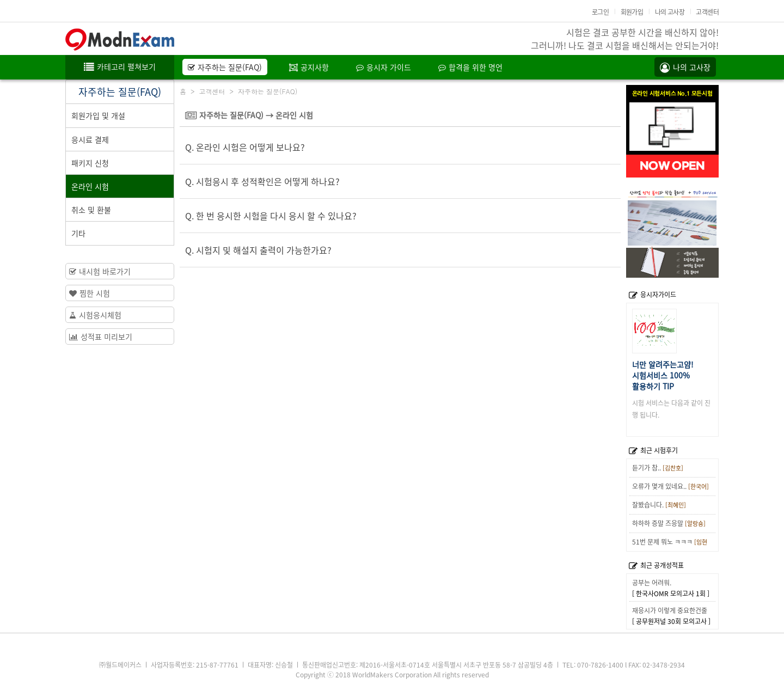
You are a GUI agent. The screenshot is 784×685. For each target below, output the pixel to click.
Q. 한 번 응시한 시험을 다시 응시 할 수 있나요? (271, 216)
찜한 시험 (90, 293)
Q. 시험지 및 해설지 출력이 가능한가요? (258, 250)
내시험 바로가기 (100, 271)
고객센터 (707, 12)
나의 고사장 (670, 12)
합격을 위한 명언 (470, 67)
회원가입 (632, 12)
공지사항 (309, 67)
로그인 (600, 12)
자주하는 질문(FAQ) (225, 67)
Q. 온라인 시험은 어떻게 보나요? (245, 147)
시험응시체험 (95, 315)
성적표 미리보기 (101, 337)
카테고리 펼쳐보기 (120, 66)
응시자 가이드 (384, 67)
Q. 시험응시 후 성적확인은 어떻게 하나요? (262, 181)
